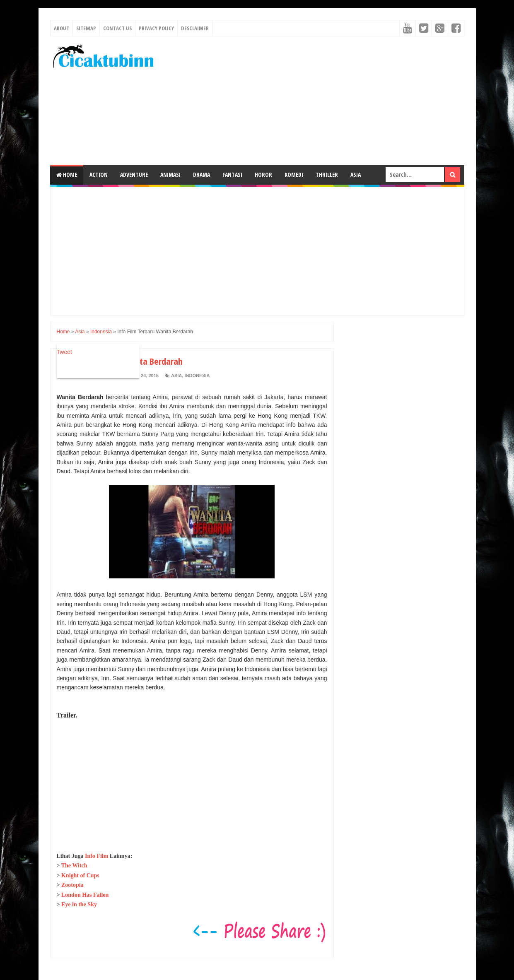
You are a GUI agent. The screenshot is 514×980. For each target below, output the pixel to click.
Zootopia (72, 885)
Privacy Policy (156, 28)
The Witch (74, 866)
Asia (356, 175)
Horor (263, 175)
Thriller (327, 175)
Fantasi (232, 175)
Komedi (294, 175)
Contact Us (117, 28)
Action (99, 175)
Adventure (134, 175)
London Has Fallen (85, 895)
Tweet (64, 352)
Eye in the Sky (79, 904)
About (62, 28)
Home (67, 175)
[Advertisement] (314, 101)
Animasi (170, 175)
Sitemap (86, 28)
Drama (201, 175)
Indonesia (197, 376)
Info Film (97, 856)
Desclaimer (195, 28)
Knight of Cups (80, 875)
